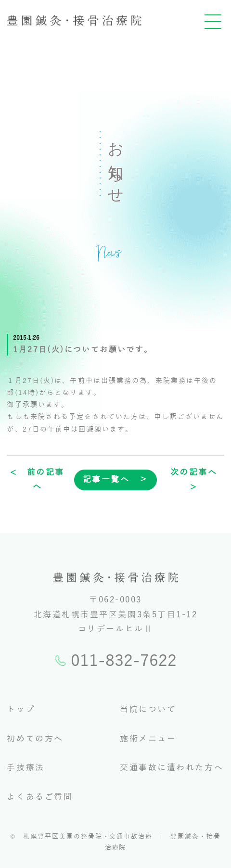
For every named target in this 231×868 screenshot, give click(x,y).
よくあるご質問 (40, 797)
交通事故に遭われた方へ (172, 768)
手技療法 (26, 768)
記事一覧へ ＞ (116, 479)
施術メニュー (148, 739)
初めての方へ (35, 739)
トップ (21, 709)
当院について (148, 709)
